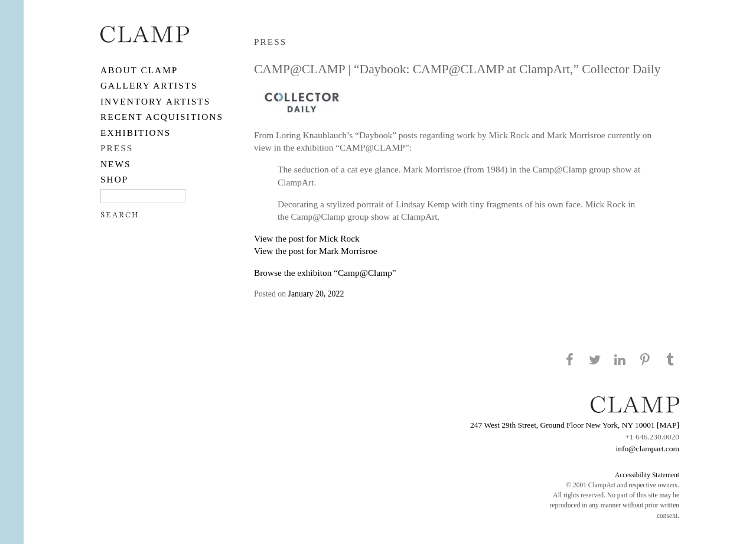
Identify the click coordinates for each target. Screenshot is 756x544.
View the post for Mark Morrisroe (316, 251)
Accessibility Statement (647, 475)
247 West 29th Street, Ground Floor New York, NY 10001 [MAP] (575, 425)
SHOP (114, 179)
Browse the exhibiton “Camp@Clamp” (325, 273)
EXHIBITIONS (136, 133)
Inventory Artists (155, 101)
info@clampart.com (647, 449)
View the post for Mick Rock (307, 238)
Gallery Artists (149, 85)
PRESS (117, 148)
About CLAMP (139, 70)
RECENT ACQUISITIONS (162, 117)
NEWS (116, 164)
